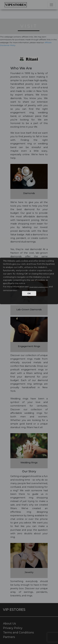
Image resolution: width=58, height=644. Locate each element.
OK (29, 293)
